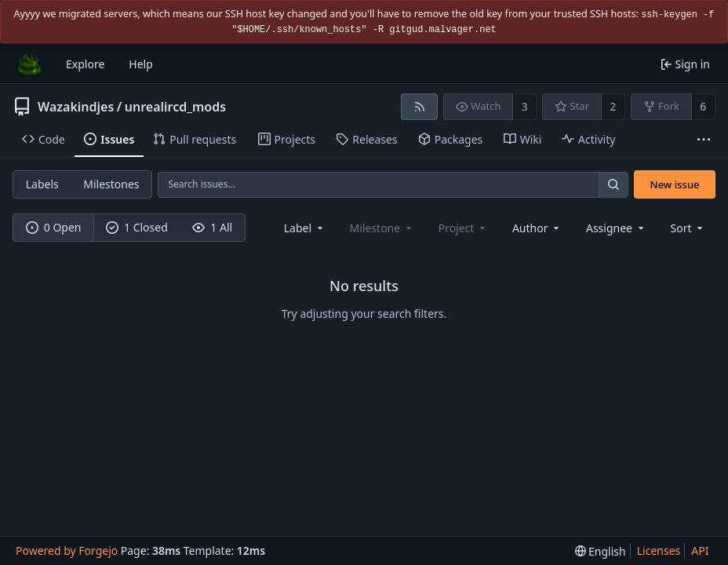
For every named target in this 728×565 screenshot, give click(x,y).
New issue (675, 184)
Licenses (659, 550)
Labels (42, 184)
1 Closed (137, 227)
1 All (212, 227)
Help (141, 64)
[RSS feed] (419, 106)
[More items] (704, 140)
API (700, 550)
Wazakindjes (76, 107)
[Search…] (613, 185)
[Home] (30, 64)
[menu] (688, 228)
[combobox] (305, 228)
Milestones (111, 184)
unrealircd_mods (175, 107)
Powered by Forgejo (67, 550)
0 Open (54, 227)
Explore (85, 64)
